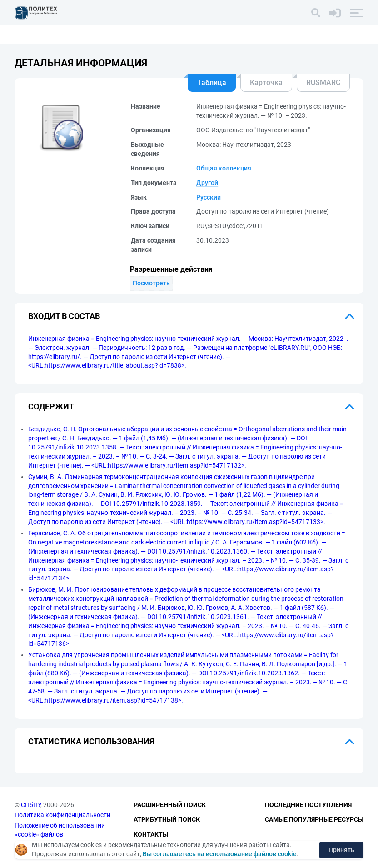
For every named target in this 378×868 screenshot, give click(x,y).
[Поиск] (316, 13)
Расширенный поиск (170, 805)
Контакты (151, 834)
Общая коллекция (224, 168)
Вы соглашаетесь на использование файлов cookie (220, 854)
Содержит (51, 407)
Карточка (266, 82)
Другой (207, 183)
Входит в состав (64, 316)
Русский (209, 197)
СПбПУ (31, 805)
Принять (341, 850)
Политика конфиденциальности (62, 815)
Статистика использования (91, 741)
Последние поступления (308, 805)
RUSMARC (323, 82)
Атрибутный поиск (167, 819)
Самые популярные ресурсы (314, 819)
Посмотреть (151, 283)
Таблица (212, 82)
